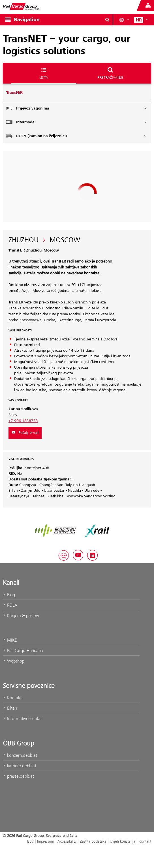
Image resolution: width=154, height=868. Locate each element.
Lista (44, 73)
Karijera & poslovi (21, 616)
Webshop (14, 661)
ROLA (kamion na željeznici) (76, 136)
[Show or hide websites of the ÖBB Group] (148, 6)
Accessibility (67, 841)
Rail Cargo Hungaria (23, 651)
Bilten (10, 708)
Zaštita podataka (93, 841)
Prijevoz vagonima (76, 108)
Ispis (30, 841)
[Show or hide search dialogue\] (107, 20)
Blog (9, 595)
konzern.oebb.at (20, 755)
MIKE (10, 640)
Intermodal (76, 122)
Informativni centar (22, 719)
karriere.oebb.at (20, 766)
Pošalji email (25, 433)
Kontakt (12, 698)
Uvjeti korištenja (123, 841)
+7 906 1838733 (23, 421)
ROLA (10, 605)
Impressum (46, 841)
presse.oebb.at (18, 776)
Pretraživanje (110, 73)
